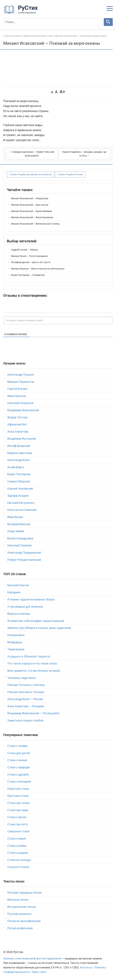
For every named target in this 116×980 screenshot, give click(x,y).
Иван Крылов (17, 396)
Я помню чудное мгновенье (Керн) (31, 599)
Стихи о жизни (17, 760)
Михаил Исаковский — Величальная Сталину (35, 224)
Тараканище (16, 649)
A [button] (52, 92)
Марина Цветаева (20, 453)
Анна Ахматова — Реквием (26, 706)
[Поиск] (53, 22)
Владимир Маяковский (23, 410)
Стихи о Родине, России (70, 174)
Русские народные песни (24, 893)
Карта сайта (39, 972)
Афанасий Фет (17, 424)
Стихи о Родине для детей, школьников (31, 174)
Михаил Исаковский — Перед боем (30, 198)
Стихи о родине (18, 853)
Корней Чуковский (20, 489)
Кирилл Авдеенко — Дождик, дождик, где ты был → (84, 154)
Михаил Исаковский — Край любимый (32, 211)
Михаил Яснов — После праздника (29, 256)
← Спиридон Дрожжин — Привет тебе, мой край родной (32, 154)
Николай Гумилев (19, 545)
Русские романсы (19, 914)
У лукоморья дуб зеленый (25, 607)
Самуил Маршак (19, 481)
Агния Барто (16, 467)
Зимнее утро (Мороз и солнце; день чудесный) (39, 628)
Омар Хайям (16, 531)
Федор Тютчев (17, 417)
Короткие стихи (18, 789)
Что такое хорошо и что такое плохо (32, 663)
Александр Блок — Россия (25, 699)
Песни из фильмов (20, 928)
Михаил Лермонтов (21, 382)
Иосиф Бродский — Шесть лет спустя (31, 262)
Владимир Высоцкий (22, 439)
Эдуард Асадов (18, 496)
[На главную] (22, 13)
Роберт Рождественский (24, 560)
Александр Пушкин (21, 375)
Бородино (14, 592)
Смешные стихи (18, 831)
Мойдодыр (15, 642)
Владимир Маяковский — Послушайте (33, 713)
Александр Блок (19, 460)
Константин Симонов (22, 510)
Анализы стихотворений (18, 959)
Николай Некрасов (20, 403)
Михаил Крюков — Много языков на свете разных (38, 269)
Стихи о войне (17, 846)
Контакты (86, 968)
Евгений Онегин (18, 585)
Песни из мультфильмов (24, 921)
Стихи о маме (17, 838)
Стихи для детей (19, 753)
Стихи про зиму (18, 810)
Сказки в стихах (18, 867)
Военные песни (18, 900)
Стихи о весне (17, 817)
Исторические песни (21, 907)
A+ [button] (62, 92)
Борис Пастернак (19, 474)
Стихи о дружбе (18, 774)
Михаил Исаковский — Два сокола (30, 205)
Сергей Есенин (17, 389)
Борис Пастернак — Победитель (28, 275)
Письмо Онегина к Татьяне (26, 692)
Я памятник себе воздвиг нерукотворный (36, 621)
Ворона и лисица (19, 614)
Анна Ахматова (18, 432)
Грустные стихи (18, 796)
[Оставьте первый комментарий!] (58, 320)
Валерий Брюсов (19, 524)
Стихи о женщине (19, 782)
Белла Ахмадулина (20, 538)
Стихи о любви (17, 746)
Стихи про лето (18, 824)
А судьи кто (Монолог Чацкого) (29, 656)
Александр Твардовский (24, 553)
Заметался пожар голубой (25, 720)
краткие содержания (48, 959)
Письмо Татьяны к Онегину (26, 685)
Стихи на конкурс (19, 860)
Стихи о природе (19, 767)
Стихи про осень (19, 803)
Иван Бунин (15, 517)
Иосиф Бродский (19, 446)
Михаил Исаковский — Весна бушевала (32, 217)
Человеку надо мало (21, 678)
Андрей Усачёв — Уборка (24, 250)
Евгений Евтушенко (21, 503)
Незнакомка (16, 635)
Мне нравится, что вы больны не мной (34, 671)
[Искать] (108, 22)
